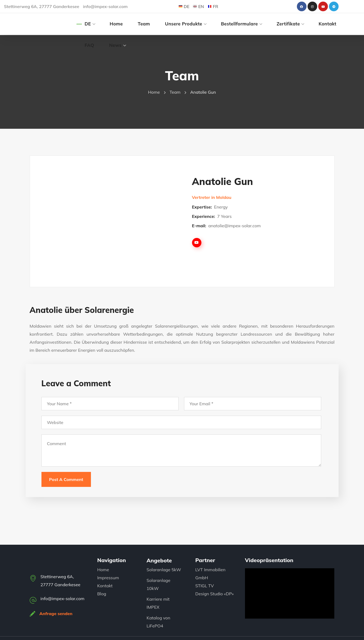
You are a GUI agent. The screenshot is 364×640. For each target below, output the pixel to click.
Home (154, 92)
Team (175, 92)
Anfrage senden (56, 614)
